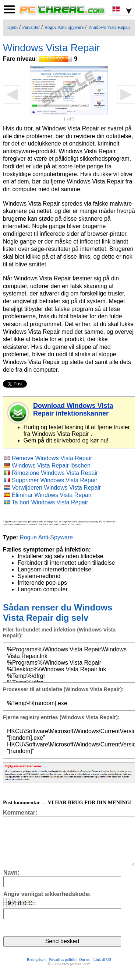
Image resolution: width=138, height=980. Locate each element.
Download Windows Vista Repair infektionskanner (73, 409)
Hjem (13, 27)
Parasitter (31, 27)
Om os (84, 970)
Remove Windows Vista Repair (52, 458)
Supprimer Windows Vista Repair (54, 480)
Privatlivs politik (62, 970)
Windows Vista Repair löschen (51, 465)
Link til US (102, 970)
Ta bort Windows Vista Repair (50, 502)
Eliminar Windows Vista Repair (52, 495)
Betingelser (36, 970)
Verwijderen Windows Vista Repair (56, 488)
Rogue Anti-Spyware (64, 27)
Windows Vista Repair (109, 27)
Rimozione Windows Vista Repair (55, 473)
